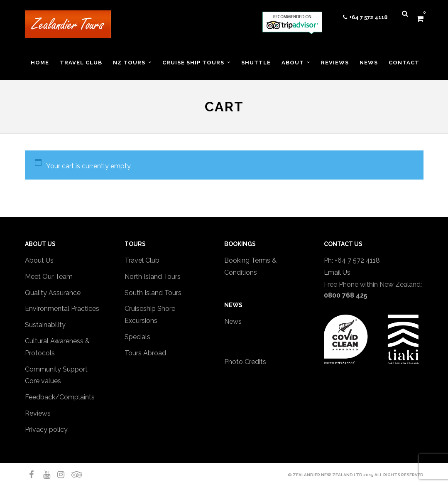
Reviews (38, 413)
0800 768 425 (346, 295)
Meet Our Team (49, 277)
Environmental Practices (62, 309)
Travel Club (142, 260)
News (233, 321)
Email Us (337, 272)
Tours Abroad (145, 353)
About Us (39, 260)
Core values (43, 381)
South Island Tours (153, 293)
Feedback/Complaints (60, 397)
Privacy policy (46, 430)
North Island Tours (153, 277)
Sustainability (45, 325)
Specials (137, 337)
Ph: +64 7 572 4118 (352, 260)
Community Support (56, 369)
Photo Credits (245, 362)
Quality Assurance (53, 293)
